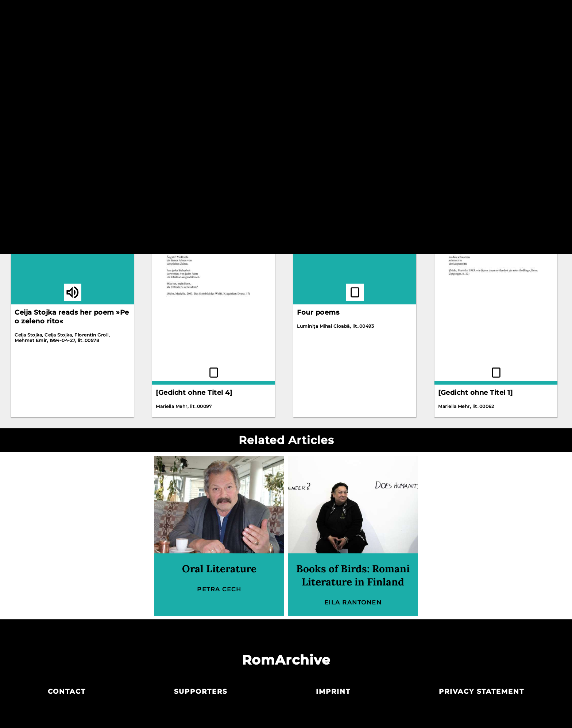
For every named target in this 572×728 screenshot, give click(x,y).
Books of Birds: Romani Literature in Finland (353, 575)
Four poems (318, 312)
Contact (67, 692)
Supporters (201, 692)
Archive (285, 14)
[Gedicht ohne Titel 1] (475, 393)
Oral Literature (219, 569)
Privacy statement (482, 692)
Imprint (333, 692)
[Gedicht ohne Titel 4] (194, 393)
